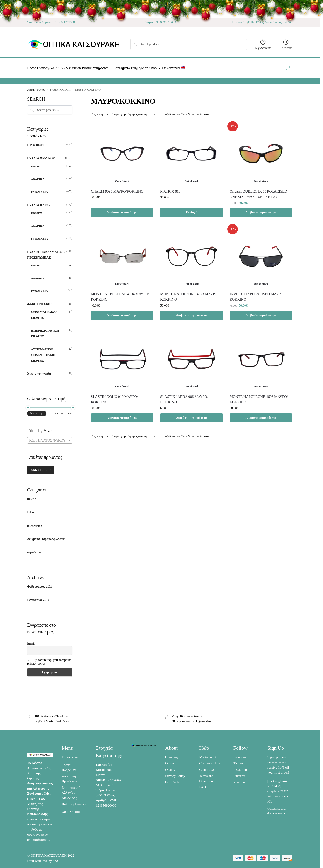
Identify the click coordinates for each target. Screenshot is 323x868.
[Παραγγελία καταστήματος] (123, 112)
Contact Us (207, 767)
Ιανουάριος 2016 (38, 597)
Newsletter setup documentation (277, 809)
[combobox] (50, 438)
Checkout (286, 44)
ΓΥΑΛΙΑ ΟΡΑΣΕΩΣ (41, 156)
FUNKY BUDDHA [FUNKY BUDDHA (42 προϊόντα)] (40, 467)
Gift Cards (172, 779)
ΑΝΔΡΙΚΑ (38, 177)
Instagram (240, 767)
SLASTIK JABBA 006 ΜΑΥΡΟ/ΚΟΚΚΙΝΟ (184, 397)
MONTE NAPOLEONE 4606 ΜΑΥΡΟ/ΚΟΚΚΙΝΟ (259, 397)
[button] (284, 67)
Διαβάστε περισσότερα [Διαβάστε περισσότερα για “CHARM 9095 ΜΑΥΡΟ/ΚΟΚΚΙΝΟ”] (122, 210)
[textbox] (50, 438)
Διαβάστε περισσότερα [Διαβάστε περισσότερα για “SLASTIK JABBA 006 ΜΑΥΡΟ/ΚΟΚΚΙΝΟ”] (191, 415)
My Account (263, 44)
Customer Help (210, 761)
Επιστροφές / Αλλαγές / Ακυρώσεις (71, 790)
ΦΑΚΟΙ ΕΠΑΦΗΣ (40, 302)
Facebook (240, 754)
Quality (170, 767)
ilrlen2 (32, 497)
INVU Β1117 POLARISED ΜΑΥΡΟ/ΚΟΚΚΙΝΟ (257, 294)
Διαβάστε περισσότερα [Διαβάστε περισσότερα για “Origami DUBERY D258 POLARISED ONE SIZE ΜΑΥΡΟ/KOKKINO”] (261, 210)
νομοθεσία (34, 550)
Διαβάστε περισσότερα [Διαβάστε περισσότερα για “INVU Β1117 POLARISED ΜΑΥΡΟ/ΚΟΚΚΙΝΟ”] (261, 313)
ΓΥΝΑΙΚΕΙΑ (40, 189)
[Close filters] (74, 96)
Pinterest (239, 773)
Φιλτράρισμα (37, 411)
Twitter (238, 761)
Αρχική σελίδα (36, 87)
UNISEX (37, 164)
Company (172, 754)
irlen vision (35, 523)
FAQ (203, 785)
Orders (170, 761)
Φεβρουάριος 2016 (40, 584)
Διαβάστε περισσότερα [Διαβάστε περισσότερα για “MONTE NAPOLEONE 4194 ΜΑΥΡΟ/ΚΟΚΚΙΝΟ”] (122, 313)
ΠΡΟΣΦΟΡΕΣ (37, 143)
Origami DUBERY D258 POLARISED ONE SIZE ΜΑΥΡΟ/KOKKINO (258, 191)
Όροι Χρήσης (71, 809)
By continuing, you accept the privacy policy (49, 659)
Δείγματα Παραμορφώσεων (46, 537)
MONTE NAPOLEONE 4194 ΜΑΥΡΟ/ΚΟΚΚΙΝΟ (120, 294)
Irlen (31, 510)
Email (31, 641)
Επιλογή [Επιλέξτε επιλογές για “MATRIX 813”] (192, 210)
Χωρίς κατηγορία (39, 371)
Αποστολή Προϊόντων (69, 776)
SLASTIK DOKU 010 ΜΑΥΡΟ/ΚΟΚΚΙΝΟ (114, 397)
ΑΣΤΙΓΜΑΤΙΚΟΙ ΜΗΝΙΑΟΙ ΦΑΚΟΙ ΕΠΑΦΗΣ (43, 352)
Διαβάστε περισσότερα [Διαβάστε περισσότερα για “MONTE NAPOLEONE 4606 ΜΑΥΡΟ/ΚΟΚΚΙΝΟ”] (261, 415)
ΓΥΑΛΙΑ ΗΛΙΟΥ (39, 203)
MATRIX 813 (170, 189)
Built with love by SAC (43, 858)
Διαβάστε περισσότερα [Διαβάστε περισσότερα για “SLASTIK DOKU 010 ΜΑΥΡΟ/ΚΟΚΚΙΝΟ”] (122, 415)
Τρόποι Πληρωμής (69, 765)
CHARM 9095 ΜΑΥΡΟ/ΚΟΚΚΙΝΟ (117, 189)
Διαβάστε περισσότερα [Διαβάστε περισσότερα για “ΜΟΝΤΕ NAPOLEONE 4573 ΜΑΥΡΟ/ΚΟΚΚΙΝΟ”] (191, 313)
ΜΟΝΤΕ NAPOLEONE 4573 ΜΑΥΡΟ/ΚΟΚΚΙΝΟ (189, 294)
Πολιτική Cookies (74, 801)
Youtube (239, 779)
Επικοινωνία (70, 754)
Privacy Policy (175, 773)
